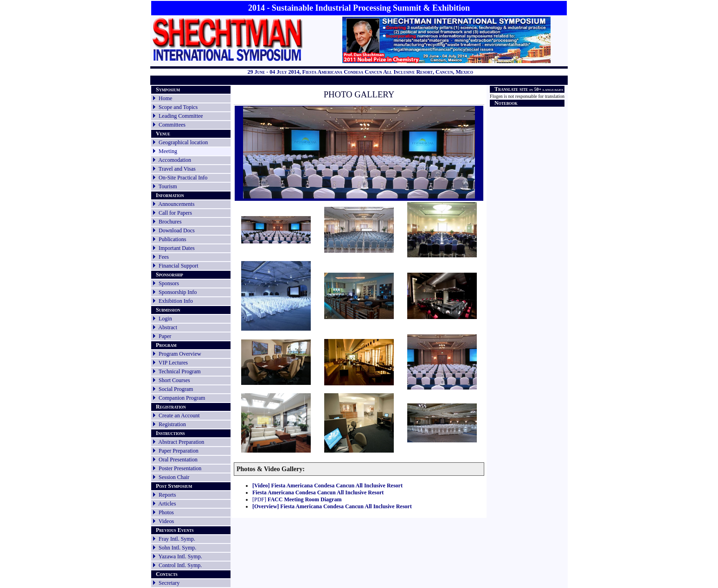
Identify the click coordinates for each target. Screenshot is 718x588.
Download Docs (177, 230)
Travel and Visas (177, 169)
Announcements (176, 204)
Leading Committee (181, 116)
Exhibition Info (176, 301)
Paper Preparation (179, 451)
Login (165, 319)
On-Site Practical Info (183, 178)
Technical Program (180, 371)
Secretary (166, 583)
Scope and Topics (178, 107)
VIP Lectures (173, 363)
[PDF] (297, 499)
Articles (167, 504)
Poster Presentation (180, 468)
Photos (166, 512)
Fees (164, 257)
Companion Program (182, 398)
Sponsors (169, 283)
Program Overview (180, 354)
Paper (165, 336)
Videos (166, 521)
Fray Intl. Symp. (177, 539)
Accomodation (175, 160)
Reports (164, 495)
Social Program (176, 389)
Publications (172, 239)
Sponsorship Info (178, 292)
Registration (172, 424)
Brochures (170, 222)
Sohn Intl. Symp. (177, 548)
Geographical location (183, 142)
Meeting (168, 151)
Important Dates (177, 248)
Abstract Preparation (181, 442)
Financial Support (179, 266)
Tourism (168, 186)
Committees (172, 125)
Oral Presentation (178, 460)
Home (165, 98)
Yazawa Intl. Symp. (180, 556)
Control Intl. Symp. (180, 565)
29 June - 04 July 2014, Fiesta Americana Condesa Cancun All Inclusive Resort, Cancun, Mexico (360, 72)
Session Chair (174, 477)
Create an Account (179, 415)
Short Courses (174, 380)
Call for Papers (175, 213)
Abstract (168, 327)
